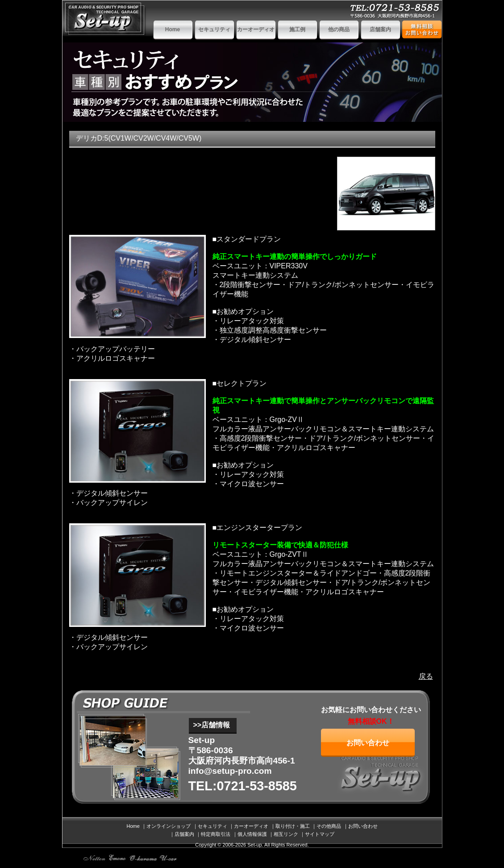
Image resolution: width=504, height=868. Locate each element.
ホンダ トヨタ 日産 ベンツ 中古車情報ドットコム (168, 858)
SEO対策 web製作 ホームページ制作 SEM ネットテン (95, 858)
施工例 (297, 29)
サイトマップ (320, 834)
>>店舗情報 (212, 725)
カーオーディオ (256, 29)
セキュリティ (214, 29)
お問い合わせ (368, 743)
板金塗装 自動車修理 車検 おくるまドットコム (144, 858)
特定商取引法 (216, 834)
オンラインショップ (169, 826)
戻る (426, 676)
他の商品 (339, 29)
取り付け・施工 (293, 826)
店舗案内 (380, 29)
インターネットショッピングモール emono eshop (118, 858)
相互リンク (286, 834)
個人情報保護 (252, 834)
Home (173, 29)
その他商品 (329, 826)
